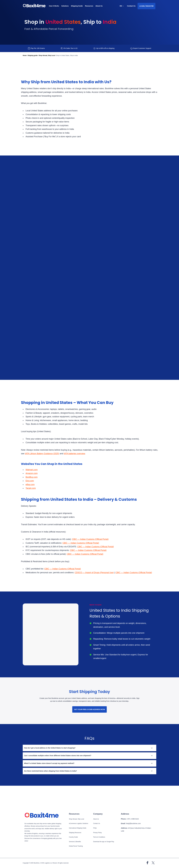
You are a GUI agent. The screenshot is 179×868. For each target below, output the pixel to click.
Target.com (31, 504)
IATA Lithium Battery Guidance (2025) (57, 469)
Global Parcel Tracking (76, 846)
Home (25, 56)
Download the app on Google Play (104, 842)
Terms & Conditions (100, 837)
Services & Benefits (75, 842)
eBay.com (30, 500)
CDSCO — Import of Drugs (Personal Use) (100, 588)
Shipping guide (33, 56)
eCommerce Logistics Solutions (79, 824)
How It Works (54, 6)
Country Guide (74, 837)
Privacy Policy (98, 833)
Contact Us (131, 6)
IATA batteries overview (92, 469)
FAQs (95, 828)
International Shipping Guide (78, 828)
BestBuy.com (32, 493)
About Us (100, 6)
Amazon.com (32, 489)
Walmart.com (32, 485)
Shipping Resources (75, 833)
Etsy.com (30, 496)
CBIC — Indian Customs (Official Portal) (95, 555)
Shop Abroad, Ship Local (47, 56)
